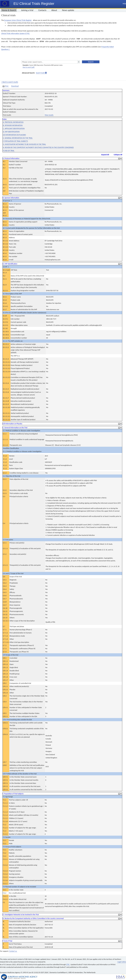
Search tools (40, 73)
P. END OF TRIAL (9, 151)
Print (6, 86)
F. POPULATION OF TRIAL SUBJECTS (15, 141)
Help (124, 4)
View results (49, 115)
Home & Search (9, 10)
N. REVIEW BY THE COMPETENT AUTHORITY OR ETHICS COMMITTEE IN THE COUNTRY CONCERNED (38, 147)
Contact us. (13, 951)
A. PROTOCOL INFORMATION (13, 122)
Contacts (42, 10)
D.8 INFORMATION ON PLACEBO (14, 135)
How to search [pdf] (29, 67)
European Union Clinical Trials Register (18, 20)
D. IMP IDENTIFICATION (11, 132)
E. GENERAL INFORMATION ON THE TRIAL (18, 138)
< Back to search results (10, 82)
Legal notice (122, 962)
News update (68, 10)
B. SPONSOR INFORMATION (13, 125)
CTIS (68, 965)
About (54, 10)
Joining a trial (27, 10)
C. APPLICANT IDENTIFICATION (14, 129)
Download (15, 86)
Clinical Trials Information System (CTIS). (15, 34)
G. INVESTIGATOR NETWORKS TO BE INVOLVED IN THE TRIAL (24, 144)
